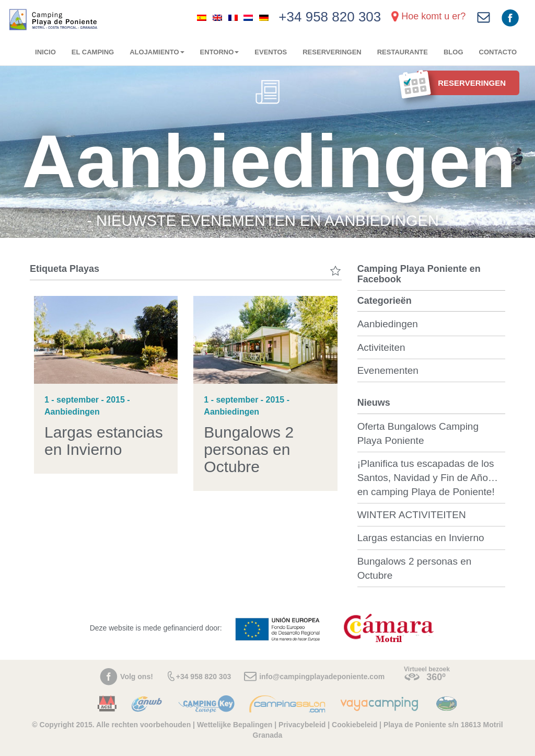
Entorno (220, 52)
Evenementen (388, 370)
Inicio (45, 52)
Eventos (271, 52)
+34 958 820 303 (330, 17)
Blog (453, 52)
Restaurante (403, 52)
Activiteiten (381, 347)
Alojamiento (157, 52)
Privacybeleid (302, 725)
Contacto (498, 52)
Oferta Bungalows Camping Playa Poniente (418, 433)
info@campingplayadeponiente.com (322, 677)
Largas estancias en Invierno (104, 441)
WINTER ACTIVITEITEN (412, 515)
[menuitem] (202, 17)
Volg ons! (137, 677)
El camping (93, 52)
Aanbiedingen (388, 324)
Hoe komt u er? (433, 16)
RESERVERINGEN (332, 52)
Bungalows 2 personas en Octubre (249, 449)
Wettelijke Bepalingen (236, 725)
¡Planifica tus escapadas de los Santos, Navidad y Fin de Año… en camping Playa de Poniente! (428, 478)
